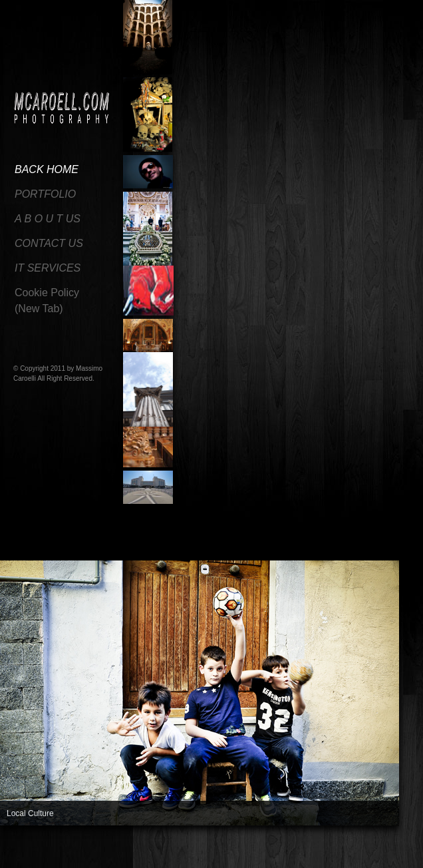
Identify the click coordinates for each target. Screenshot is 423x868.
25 (374, 851)
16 (242, 851)
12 (184, 851)
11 (169, 851)
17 (257, 851)
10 (154, 851)
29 (37, 859)
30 (52, 859)
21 (315, 851)
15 (227, 851)
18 (271, 851)
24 (359, 851)
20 (301, 851)
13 (198, 851)
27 (8, 859)
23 (345, 851)
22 (330, 851)
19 (286, 851)
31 (67, 859)
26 (388, 851)
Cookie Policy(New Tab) (47, 301)
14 (213, 851)
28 (23, 859)
